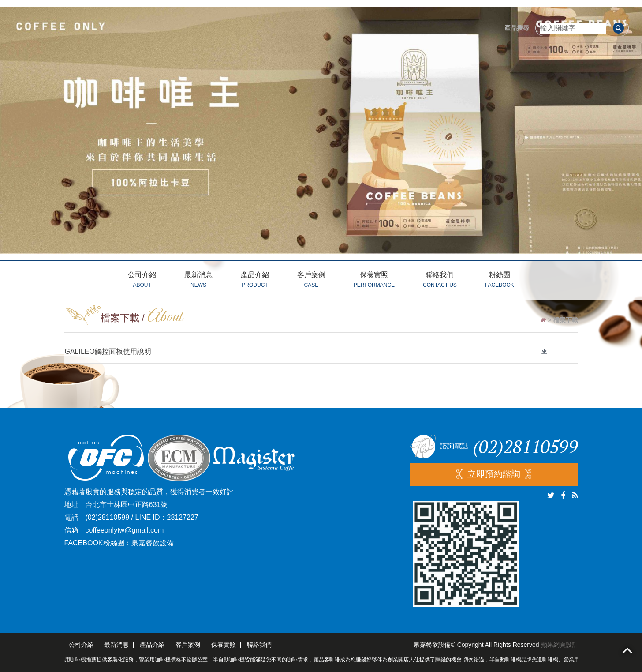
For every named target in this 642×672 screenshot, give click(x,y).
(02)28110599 (108, 517)
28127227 (183, 517)
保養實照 (374, 281)
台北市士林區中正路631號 (127, 505)
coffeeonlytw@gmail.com (125, 530)
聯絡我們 (440, 281)
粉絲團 (500, 281)
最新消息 (198, 281)
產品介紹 (255, 281)
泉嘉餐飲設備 (153, 543)
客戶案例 (311, 281)
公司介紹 (142, 281)
